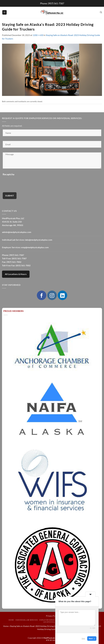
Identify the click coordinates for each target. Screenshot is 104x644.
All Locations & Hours (16, 274)
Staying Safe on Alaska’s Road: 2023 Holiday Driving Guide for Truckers (40, 626)
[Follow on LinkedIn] (62, 295)
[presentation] (23, 182)
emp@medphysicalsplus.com (35, 247)
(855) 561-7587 (19, 258)
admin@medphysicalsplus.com (17, 232)
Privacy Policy (52, 616)
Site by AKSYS (52, 640)
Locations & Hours (52, 622)
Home (11, 620)
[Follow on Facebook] (42, 295)
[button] (4, 12)
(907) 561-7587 (56, 3)
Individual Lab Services (27, 620)
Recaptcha (8, 174)
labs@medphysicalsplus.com (39, 240)
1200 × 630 (38, 35)
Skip (83, 639)
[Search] (101, 12)
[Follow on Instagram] (52, 295)
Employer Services (48, 620)
